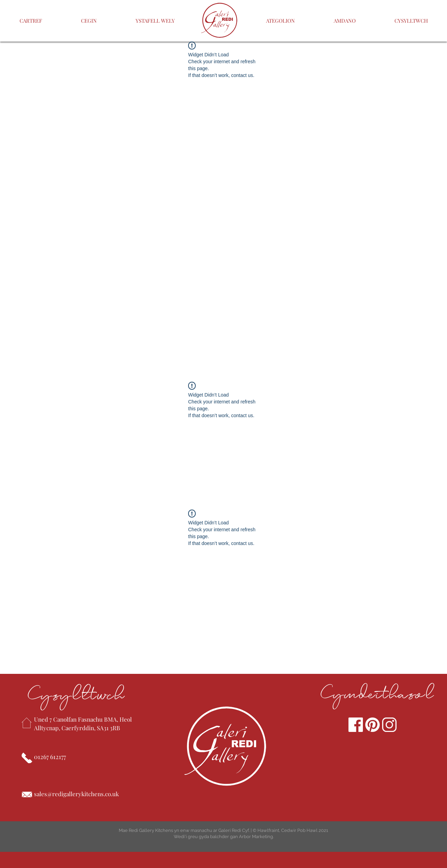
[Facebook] (356, 725)
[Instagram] (389, 725)
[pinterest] (372, 725)
